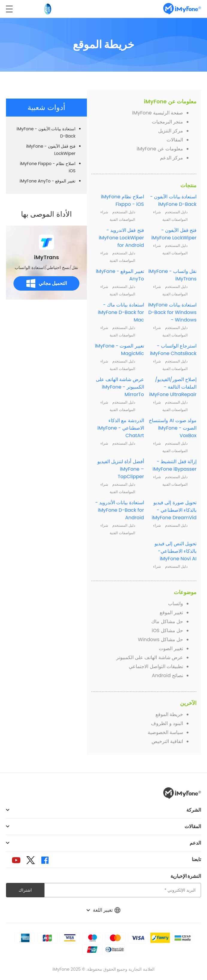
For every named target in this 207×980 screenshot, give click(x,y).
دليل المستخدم (176, 212)
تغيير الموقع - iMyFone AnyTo (47, 181)
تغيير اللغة (103, 910)
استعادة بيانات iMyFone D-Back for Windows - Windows (172, 312)
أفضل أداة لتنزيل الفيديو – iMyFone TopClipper (121, 469)
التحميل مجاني (46, 283)
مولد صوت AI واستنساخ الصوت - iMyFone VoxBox (173, 428)
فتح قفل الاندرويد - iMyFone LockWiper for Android (121, 238)
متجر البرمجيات (167, 122)
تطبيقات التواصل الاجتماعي (156, 666)
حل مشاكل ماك (167, 622)
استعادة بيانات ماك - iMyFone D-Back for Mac (121, 312)
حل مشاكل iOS (167, 631)
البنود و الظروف (167, 723)
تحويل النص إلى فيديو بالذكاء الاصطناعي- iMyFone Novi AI (176, 551)
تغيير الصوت (171, 648)
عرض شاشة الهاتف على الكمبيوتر (150, 657)
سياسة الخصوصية (165, 732)
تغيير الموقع (171, 613)
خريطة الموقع (169, 714)
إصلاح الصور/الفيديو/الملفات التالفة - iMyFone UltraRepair (173, 387)
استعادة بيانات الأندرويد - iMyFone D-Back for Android (120, 510)
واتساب (176, 604)
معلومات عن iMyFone (160, 149)
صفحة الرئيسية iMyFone (158, 113)
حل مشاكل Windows (160, 640)
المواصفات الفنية (175, 219)
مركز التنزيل (171, 131)
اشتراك (25, 890)
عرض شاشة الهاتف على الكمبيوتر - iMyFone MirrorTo (120, 387)
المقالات (175, 140)
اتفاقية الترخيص (167, 741)
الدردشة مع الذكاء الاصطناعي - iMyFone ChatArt (121, 428)
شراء (157, 212)
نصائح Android (167, 675)
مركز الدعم (172, 158)
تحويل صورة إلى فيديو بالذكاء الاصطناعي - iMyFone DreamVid (174, 510)
